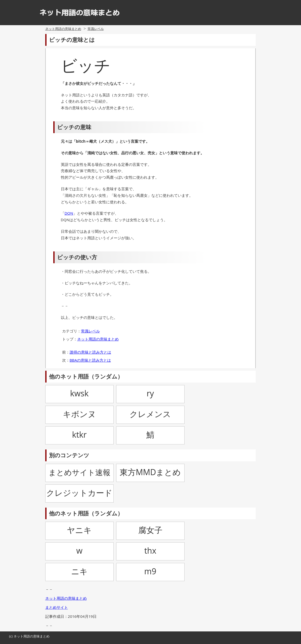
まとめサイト (57, 607)
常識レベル (96, 29)
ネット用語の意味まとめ (63, 29)
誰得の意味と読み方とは (90, 352)
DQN (69, 213)
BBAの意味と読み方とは (90, 360)
